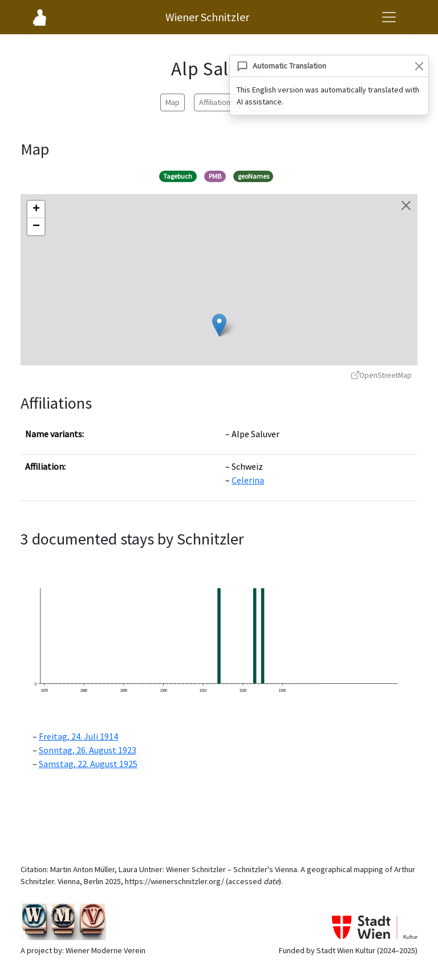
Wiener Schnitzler (207, 17)
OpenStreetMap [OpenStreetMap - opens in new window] (382, 375)
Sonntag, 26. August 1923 (88, 750)
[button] (219, 325)
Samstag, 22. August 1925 (88, 764)
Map (173, 102)
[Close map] (406, 205)
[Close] (419, 66)
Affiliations (217, 102)
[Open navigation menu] (389, 17)
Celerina (248, 480)
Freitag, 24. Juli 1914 (78, 736)
